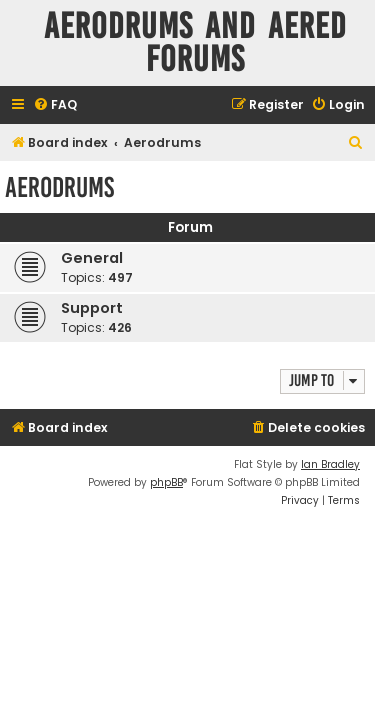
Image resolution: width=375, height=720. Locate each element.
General (92, 258)
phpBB (166, 482)
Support (92, 308)
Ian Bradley (330, 464)
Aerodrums (59, 187)
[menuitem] (55, 105)
